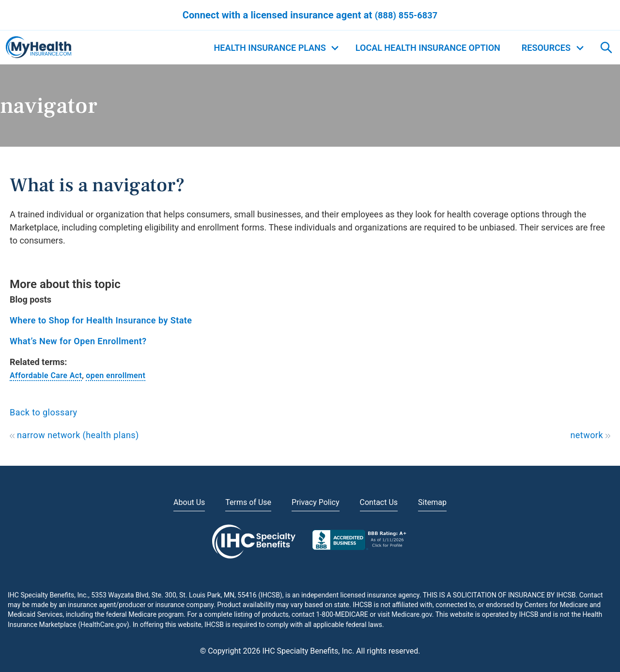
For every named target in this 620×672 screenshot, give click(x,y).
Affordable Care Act (46, 375)
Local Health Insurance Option (428, 48)
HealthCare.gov (104, 625)
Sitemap (432, 502)
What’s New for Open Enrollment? (78, 341)
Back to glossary (44, 412)
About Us (189, 502)
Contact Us (379, 502)
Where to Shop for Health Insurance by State (101, 320)
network (590, 435)
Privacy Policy (316, 502)
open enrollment (116, 375)
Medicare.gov (411, 614)
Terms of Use (248, 502)
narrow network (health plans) (74, 435)
